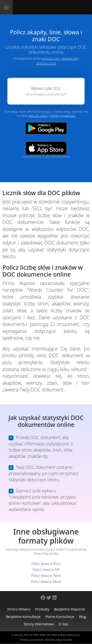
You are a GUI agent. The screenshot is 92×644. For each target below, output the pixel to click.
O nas (64, 624)
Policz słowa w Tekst (46, 576)
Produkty (42, 609)
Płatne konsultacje (60, 617)
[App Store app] (46, 148)
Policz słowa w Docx (46, 564)
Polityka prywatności (32, 640)
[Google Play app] (46, 128)
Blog (83, 617)
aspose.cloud (46, 63)
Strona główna (19, 609)
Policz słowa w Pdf (46, 570)
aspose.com (51, 58)
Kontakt (68, 640)
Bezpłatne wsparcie (69, 609)
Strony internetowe (39, 624)
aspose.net (70, 58)
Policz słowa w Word (46, 582)
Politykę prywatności (63, 116)
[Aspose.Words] (36, 7)
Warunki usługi (38, 116)
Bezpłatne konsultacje (23, 617)
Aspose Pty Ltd (23, 635)
